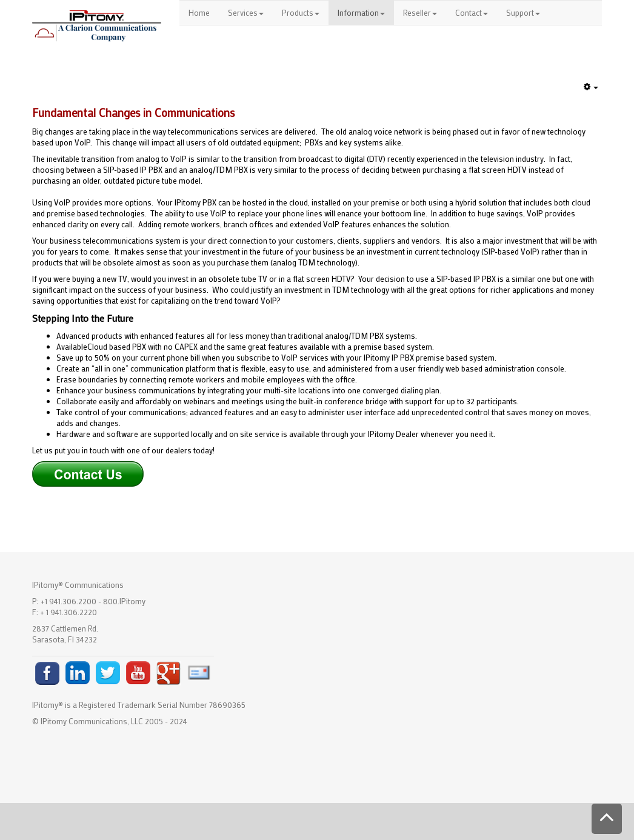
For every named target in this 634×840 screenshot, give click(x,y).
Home (199, 12)
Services (246, 12)
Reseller (420, 12)
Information (361, 12)
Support (523, 12)
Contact (472, 12)
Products (301, 12)
